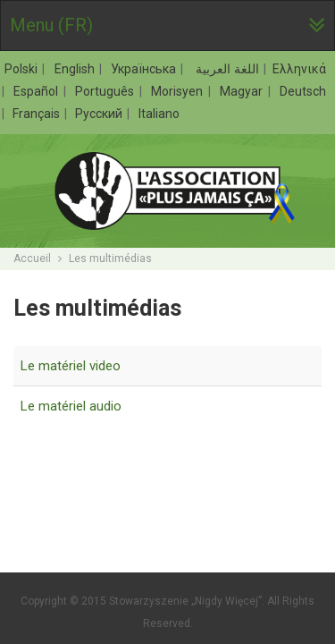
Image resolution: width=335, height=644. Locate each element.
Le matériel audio (71, 406)
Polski (23, 69)
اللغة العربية (226, 69)
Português (106, 91)
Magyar (243, 91)
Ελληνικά (299, 69)
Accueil (32, 258)
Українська (145, 69)
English (76, 69)
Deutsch (303, 91)
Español (38, 91)
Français (38, 114)
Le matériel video (71, 366)
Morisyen (179, 91)
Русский (100, 114)
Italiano (159, 114)
